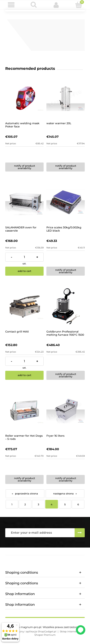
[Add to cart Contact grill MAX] (24, 375)
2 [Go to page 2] (25, 504)
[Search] (34, 5)
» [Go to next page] (76, 494)
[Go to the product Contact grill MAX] (24, 306)
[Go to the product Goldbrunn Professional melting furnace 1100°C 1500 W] (66, 306)
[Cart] (79, 5)
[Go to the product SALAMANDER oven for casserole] (24, 202)
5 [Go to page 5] (65, 504)
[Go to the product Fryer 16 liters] (66, 411)
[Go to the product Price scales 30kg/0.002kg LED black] (66, 202)
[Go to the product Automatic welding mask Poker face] (24, 98)
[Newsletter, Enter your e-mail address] (40, 533)
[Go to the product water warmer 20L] (66, 98)
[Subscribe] (80, 533)
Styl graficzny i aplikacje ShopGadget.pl (32, 631)
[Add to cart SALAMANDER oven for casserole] (24, 271)
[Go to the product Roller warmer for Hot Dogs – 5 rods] (24, 411)
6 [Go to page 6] (78, 504)
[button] (11, 5)
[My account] (56, 5)
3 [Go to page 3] (38, 504)
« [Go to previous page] (12, 494)
